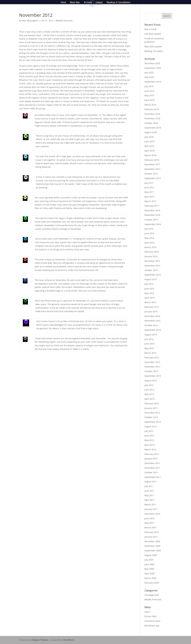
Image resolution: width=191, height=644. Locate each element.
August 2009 (151, 555)
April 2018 (150, 151)
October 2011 (151, 472)
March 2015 (150, 302)
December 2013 (152, 362)
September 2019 (153, 82)
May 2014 (149, 348)
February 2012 (152, 454)
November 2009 (152, 546)
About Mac (75, 2)
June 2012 (149, 436)
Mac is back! (151, 29)
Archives (88, 2)
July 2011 (149, 486)
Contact (99, 2)
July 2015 (149, 284)
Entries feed (150, 616)
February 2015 (152, 307)
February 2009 (152, 583)
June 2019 (149, 91)
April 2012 (150, 445)
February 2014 (152, 358)
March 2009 (150, 578)
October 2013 (151, 371)
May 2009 (149, 569)
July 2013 (149, 385)
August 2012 (151, 426)
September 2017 (153, 178)
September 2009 (153, 550)
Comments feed (152, 621)
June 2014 (149, 344)
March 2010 (150, 528)
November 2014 (152, 321)
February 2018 (152, 160)
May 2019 (149, 95)
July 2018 (149, 137)
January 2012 (151, 459)
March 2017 (150, 201)
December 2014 (152, 316)
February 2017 (152, 206)
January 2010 (151, 537)
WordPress (69, 640)
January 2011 (151, 509)
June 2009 (149, 564)
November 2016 (152, 215)
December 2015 (152, 261)
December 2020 (152, 63)
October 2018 (151, 123)
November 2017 (152, 169)
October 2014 (151, 325)
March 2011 (150, 505)
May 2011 (149, 495)
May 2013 (149, 394)
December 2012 (152, 413)
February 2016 (152, 252)
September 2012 (153, 422)
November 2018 (152, 118)
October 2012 (151, 417)
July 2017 (149, 183)
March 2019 (150, 105)
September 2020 (153, 68)
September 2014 (153, 330)
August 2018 (151, 132)
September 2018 (153, 128)
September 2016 (153, 224)
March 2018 (150, 155)
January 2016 (151, 256)
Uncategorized (152, 595)
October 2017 (151, 174)
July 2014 (149, 339)
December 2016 (152, 210)
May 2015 (149, 293)
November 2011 (152, 468)
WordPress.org (152, 626)
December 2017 (152, 164)
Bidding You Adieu (154, 51)
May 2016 (149, 238)
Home (63, 2)
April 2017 (150, 197)
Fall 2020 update (153, 34)
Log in (147, 612)
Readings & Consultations (119, 2)
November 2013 (152, 367)
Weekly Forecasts (64, 21)
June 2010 (149, 518)
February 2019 (152, 109)
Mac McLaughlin (30, 21)
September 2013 (153, 376)
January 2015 (151, 312)
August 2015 (151, 279)
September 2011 (153, 477)
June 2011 (149, 491)
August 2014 (151, 335)
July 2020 (149, 72)
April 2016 (150, 243)
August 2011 (151, 482)
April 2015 (150, 298)
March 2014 (150, 353)
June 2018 (149, 141)
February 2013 (152, 403)
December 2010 (152, 514)
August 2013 (151, 381)
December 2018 (152, 114)
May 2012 (149, 440)
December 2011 (152, 463)
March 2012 (150, 449)
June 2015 (149, 289)
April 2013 (150, 399)
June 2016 (149, 233)
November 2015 (152, 266)
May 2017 (149, 192)
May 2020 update (153, 46)
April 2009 (150, 573)
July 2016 (149, 229)
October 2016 (151, 220)
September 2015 (153, 275)
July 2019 (149, 86)
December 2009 (152, 541)
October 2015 (151, 270)
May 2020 (149, 77)
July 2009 (149, 560)
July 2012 (149, 431)
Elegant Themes (40, 640)
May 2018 (149, 146)
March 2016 (150, 247)
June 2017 (149, 187)
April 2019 (150, 100)
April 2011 (150, 500)
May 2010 (149, 523)
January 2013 (151, 408)
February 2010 (152, 532)
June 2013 (149, 390)
